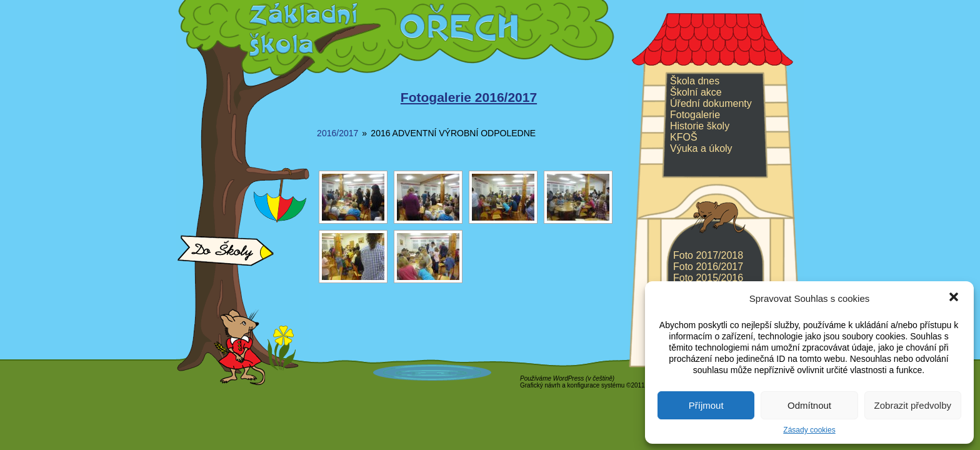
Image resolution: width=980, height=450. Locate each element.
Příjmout (706, 405)
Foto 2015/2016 (708, 278)
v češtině (600, 378)
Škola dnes (695, 81)
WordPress (568, 378)
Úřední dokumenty (711, 103)
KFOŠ (684, 137)
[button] (954, 298)
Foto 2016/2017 (708, 267)
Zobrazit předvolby (913, 405)
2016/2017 (337, 133)
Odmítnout (809, 405)
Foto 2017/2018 (708, 255)
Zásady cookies (809, 430)
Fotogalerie (695, 115)
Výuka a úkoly (701, 148)
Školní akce (696, 92)
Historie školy (700, 126)
